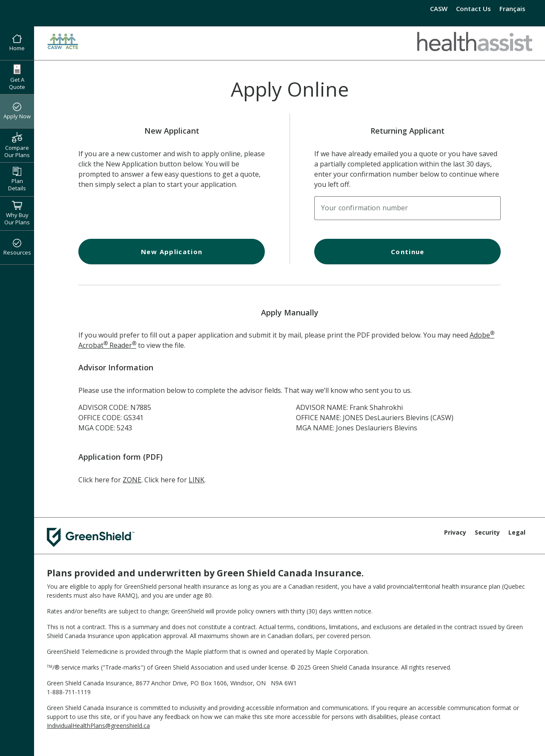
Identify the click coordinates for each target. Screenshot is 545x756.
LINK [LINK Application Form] (196, 480)
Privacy (455, 532)
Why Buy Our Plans (17, 213)
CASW (439, 9)
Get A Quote (17, 77)
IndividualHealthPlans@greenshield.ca (98, 726)
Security (487, 532)
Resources (17, 248)
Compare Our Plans (17, 145)
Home (17, 43)
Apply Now (17, 112)
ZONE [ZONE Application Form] (132, 480)
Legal (517, 532)
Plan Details (17, 179)
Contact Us (473, 9)
